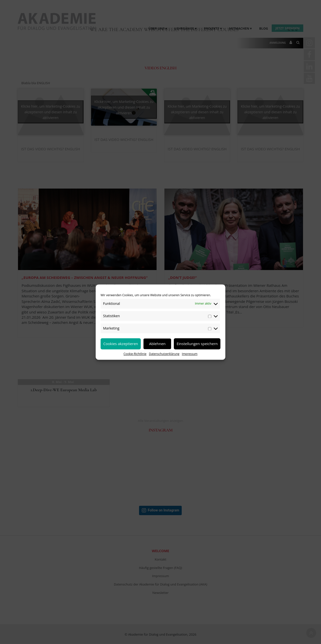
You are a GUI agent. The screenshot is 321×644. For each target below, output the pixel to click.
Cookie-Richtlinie (135, 354)
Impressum (190, 354)
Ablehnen (157, 344)
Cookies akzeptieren (121, 344)
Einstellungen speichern (197, 344)
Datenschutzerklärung (164, 354)
